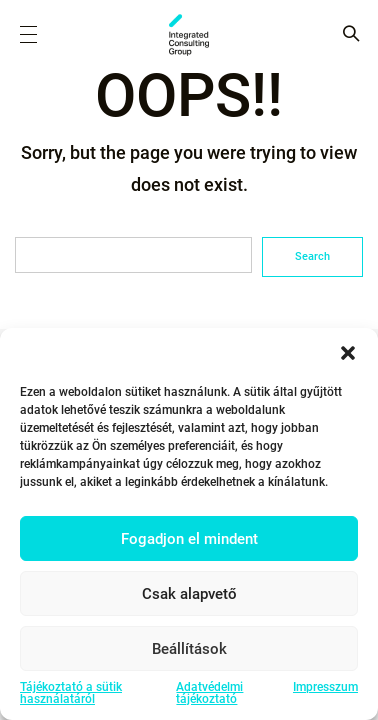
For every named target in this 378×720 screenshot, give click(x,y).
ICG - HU (189, 35)
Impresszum (325, 687)
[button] (348, 353)
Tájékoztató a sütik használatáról (71, 693)
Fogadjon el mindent (189, 539)
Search (312, 256)
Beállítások (189, 649)
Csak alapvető (189, 594)
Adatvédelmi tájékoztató (209, 693)
